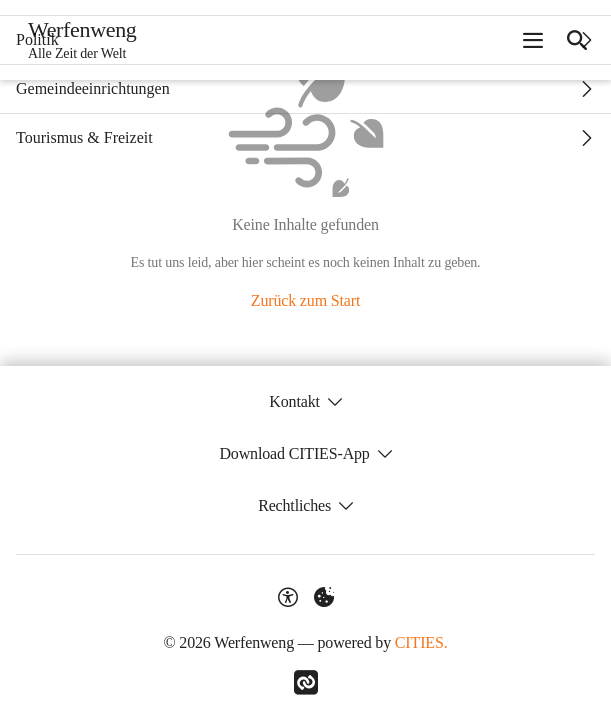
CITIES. (421, 642)
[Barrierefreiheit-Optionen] (288, 597)
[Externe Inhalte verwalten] (324, 597)
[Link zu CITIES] (306, 683)
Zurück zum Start (305, 300)
